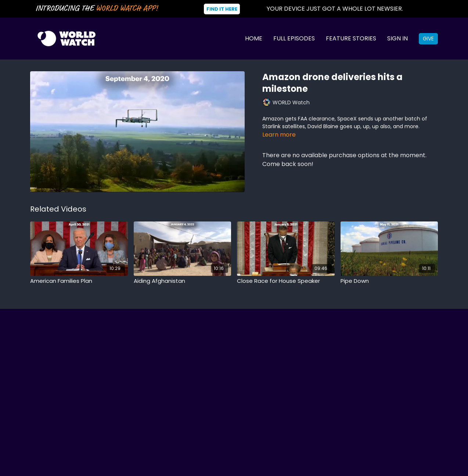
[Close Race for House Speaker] (286, 281)
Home (254, 38)
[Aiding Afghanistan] (183, 281)
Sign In (397, 38)
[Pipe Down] (389, 281)
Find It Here (222, 9)
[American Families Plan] (79, 281)
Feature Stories (351, 38)
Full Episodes (294, 38)
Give (428, 39)
